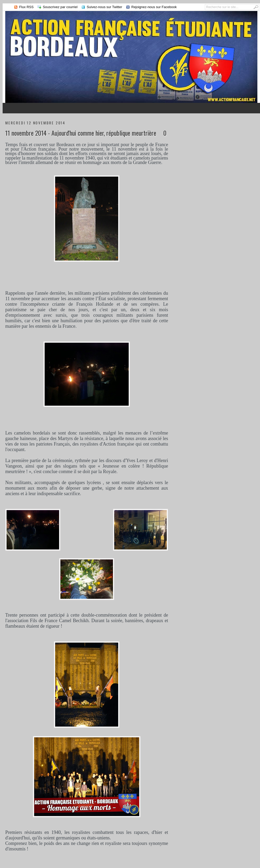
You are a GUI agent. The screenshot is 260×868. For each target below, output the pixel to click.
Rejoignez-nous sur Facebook (154, 7)
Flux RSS (26, 7)
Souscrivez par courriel (60, 7)
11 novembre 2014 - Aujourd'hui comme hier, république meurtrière (81, 133)
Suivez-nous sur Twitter (104, 7)
